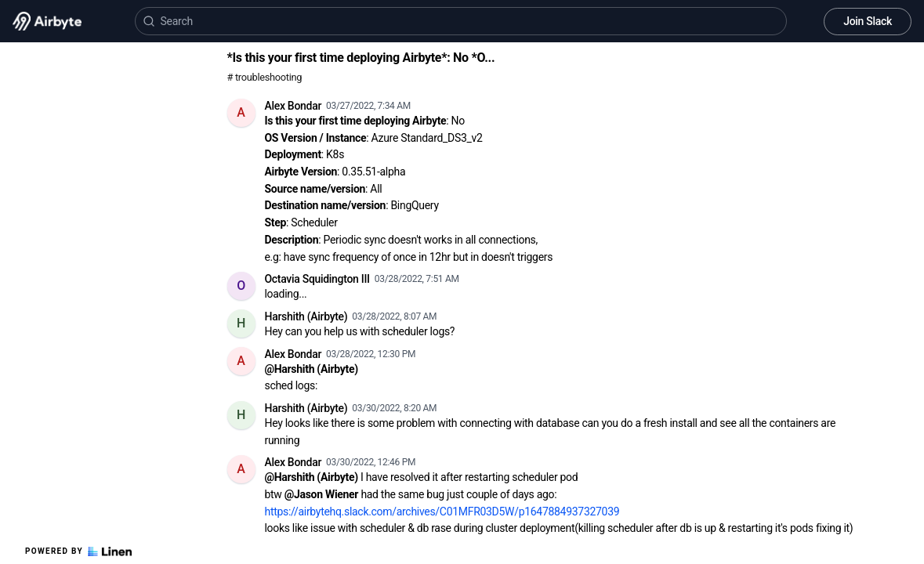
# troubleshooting (265, 77)
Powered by (78, 551)
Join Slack (868, 21)
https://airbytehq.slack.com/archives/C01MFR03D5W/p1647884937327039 (442, 512)
